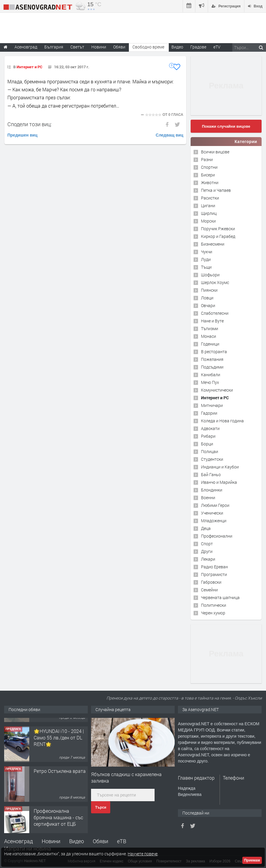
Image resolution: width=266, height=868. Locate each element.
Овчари (208, 305)
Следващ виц (170, 135)
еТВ (122, 841)
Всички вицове (215, 152)
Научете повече (143, 854)
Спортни (209, 167)
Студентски (212, 459)
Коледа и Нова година (222, 421)
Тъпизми (210, 328)
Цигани (208, 206)
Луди (206, 259)
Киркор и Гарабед (218, 236)
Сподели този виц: (30, 124)
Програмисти (214, 574)
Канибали (211, 375)
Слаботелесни (215, 313)
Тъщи (206, 267)
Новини (99, 47)
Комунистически (217, 390)
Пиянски (209, 290)
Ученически (212, 513)
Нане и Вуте (212, 321)
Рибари (208, 436)
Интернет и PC (29, 67)
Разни (207, 159)
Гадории (209, 413)
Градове (198, 47)
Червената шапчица (220, 597)
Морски (208, 221)
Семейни (209, 590)
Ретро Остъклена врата (60, 802)
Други (207, 551)
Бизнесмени (213, 244)
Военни (208, 498)
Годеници (210, 344)
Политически (214, 605)
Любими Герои (215, 505)
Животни (210, 182)
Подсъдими (212, 367)
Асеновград (18, 841)
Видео (77, 841)
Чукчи (207, 252)
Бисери (208, 175)
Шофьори (210, 275)
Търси (101, 807)
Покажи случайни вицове (226, 126)
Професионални (217, 536)
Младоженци (214, 521)
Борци (207, 444)
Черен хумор (213, 613)
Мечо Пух (210, 382)
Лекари (208, 559)
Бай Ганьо (211, 474)
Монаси (209, 336)
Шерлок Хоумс (215, 282)
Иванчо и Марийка (219, 482)
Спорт (207, 544)
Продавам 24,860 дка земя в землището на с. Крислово (60, 729)
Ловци (207, 298)
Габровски (211, 582)
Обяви (100, 841)
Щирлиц (209, 213)
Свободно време (148, 47)
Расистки (210, 198)
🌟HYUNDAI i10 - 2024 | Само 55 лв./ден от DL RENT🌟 (59, 769)
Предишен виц (22, 135)
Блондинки (212, 490)
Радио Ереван (214, 567)
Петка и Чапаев (216, 190)
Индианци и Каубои (220, 467)
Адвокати (210, 428)
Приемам (252, 860)
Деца (206, 528)
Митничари (212, 405)
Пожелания (212, 359)
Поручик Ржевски (218, 229)
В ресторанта (214, 352)
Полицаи (210, 451)
